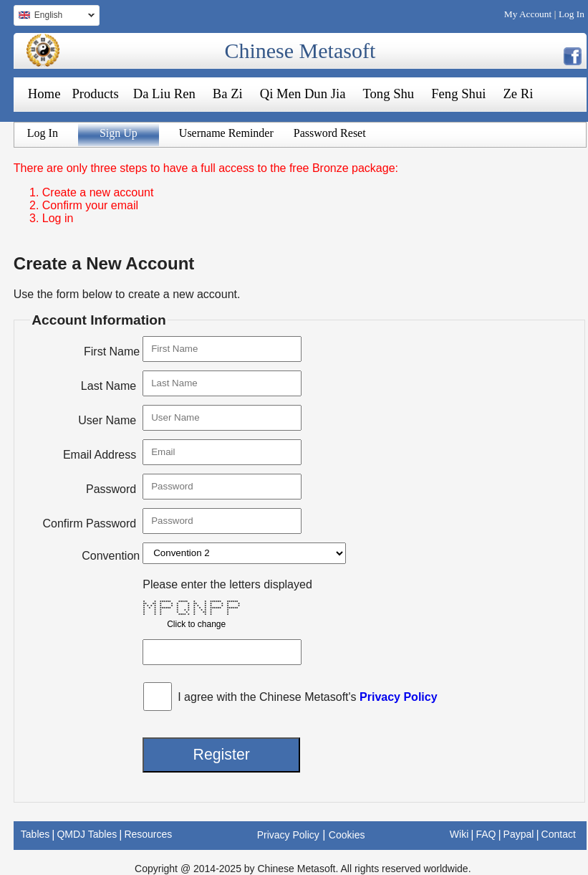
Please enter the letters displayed (227, 584)
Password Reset (330, 133)
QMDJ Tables (87, 834)
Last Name (109, 386)
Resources (148, 834)
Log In (572, 14)
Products (95, 94)
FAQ (486, 834)
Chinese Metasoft (300, 51)
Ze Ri (518, 94)
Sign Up (119, 133)
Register (221, 755)
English (54, 17)
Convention (111, 556)
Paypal (519, 834)
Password (111, 489)
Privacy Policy (399, 697)
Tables (35, 834)
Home (44, 94)
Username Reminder (226, 133)
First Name (112, 352)
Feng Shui (458, 94)
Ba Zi (228, 94)
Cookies (347, 835)
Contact (559, 834)
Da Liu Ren (164, 94)
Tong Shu (388, 94)
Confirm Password (90, 523)
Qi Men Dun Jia (303, 94)
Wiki (459, 834)
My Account (528, 14)
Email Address (100, 455)
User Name (107, 420)
